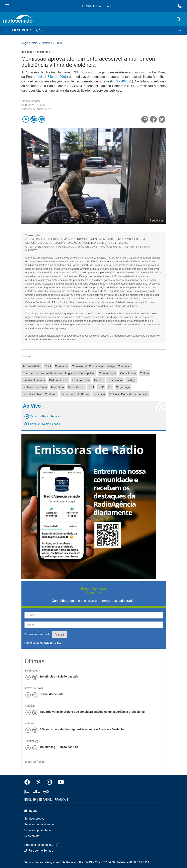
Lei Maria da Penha (35, 387)
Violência (99, 394)
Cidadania (61, 366)
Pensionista (32, 836)
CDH (48, 366)
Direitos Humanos (34, 380)
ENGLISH (30, 800)
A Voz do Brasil (34, 688)
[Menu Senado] (7, 6)
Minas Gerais (76, 387)
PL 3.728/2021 (122, 81)
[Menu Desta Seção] (93, 30)
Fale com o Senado (39, 851)
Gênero (99, 380)
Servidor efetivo (34, 819)
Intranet (31, 811)
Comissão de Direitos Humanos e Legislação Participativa (59, 373)
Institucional (115, 380)
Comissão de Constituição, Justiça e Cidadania (101, 366)
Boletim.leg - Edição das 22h (59, 677)
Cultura (144, 373)
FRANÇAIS (62, 800)
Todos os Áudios (38, 760)
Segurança (123, 387)
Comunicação (107, 373)
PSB (101, 387)
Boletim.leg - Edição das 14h (59, 747)
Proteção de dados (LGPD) (41, 845)
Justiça (131, 380)
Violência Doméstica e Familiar (128, 394)
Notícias (30, 706)
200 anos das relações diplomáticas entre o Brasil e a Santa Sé (82, 729)
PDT (91, 387)
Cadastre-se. (53, 643)
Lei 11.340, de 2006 (52, 77)
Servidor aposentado (38, 830)
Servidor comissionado (39, 824)
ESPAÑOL (45, 800)
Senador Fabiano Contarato (40, 394)
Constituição (128, 373)
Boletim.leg (32, 671)
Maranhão (57, 387)
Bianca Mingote (31, 101)
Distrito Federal (59, 380)
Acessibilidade (32, 366)
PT (110, 387)
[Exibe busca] (179, 19)
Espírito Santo (81, 380)
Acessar (60, 634)
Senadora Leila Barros (75, 394)
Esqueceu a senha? (37, 634)
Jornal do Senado (52, 694)
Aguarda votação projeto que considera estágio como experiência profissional (92, 712)
